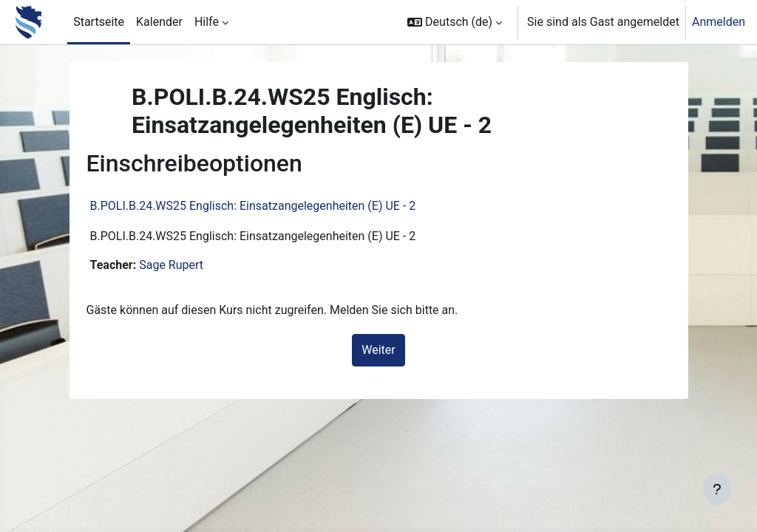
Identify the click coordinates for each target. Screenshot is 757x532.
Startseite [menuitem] (99, 22)
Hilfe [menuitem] (207, 22)
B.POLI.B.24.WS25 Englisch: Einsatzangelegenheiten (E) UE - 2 (271, 206)
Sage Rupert (189, 265)
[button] (455, 22)
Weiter (378, 350)
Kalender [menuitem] (159, 22)
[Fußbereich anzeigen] (717, 489)
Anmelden (719, 22)
